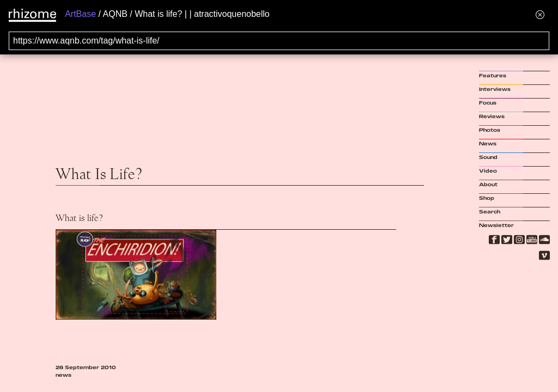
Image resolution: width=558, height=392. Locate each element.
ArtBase (80, 14)
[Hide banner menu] (540, 14)
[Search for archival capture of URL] (279, 41)
